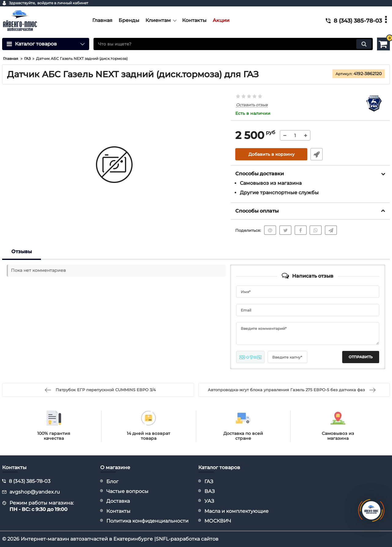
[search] (233, 44)
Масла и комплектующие (236, 511)
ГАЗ (209, 481)
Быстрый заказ (317, 154)
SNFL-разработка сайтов (187, 539)
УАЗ (209, 501)
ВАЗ (210, 491)
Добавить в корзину (271, 154)
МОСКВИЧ (218, 521)
